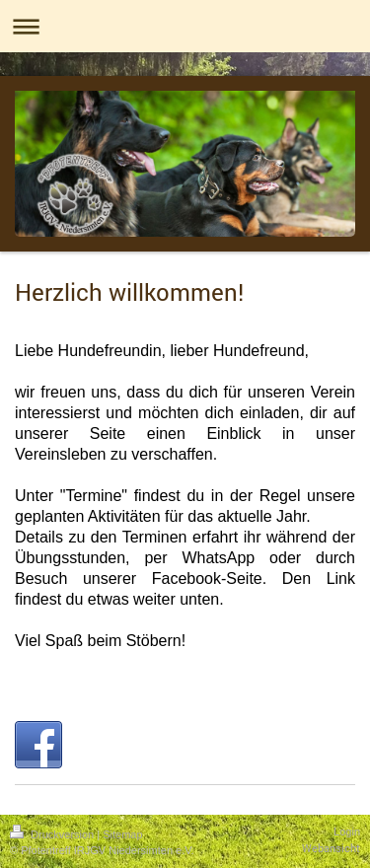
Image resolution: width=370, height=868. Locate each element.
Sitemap (122, 834)
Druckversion (53, 834)
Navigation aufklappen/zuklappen (185, 26)
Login (347, 832)
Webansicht (331, 848)
